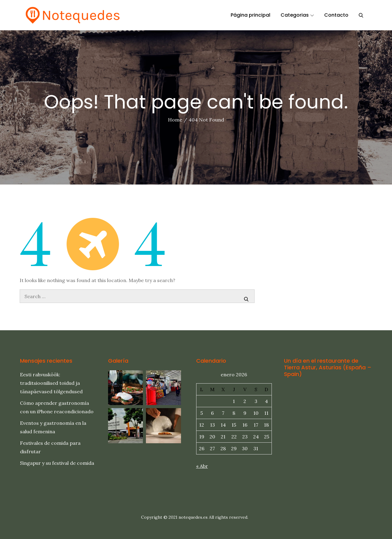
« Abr (202, 466)
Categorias (297, 15)
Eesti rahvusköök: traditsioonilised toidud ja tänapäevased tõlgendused (51, 383)
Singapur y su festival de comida (57, 463)
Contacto (336, 15)
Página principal (250, 15)
